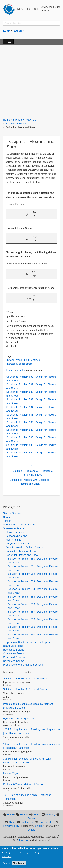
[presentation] (32, 214)
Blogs (37, 815)
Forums (24, 815)
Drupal (31, 830)
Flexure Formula (15, 532)
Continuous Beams (14, 653)
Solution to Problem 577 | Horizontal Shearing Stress (33, 473)
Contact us (27, 822)
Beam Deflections (13, 646)
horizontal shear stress (20, 364)
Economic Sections (16, 536)
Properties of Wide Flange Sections (23, 665)
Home (7, 120)
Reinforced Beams (14, 661)
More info (7, 856)
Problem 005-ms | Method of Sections (24, 784)
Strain (7, 517)
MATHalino (28, 9)
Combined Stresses (14, 657)
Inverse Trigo (11, 773)
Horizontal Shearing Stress (21, 551)
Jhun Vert (24, 840)
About (12, 822)
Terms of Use (46, 822)
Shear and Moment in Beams (20, 525)
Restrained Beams (14, 650)
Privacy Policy (11, 826)
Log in (10, 370)
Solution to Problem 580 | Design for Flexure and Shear (30, 482)
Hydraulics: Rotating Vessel (19, 719)
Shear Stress (15, 360)
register (21, 370)
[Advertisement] (32, 80)
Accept (6, 863)
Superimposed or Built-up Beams (24, 547)
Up (31, 466)
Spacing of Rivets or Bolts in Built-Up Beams (31, 642)
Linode (39, 826)
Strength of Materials (25, 120)
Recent (31, 818)
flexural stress (32, 360)
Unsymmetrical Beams (18, 544)
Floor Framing (13, 540)
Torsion (7, 521)
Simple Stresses (12, 513)
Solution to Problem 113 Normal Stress (25, 678)
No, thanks (19, 863)
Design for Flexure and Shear (22, 555)
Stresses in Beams (16, 124)
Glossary (50, 815)
